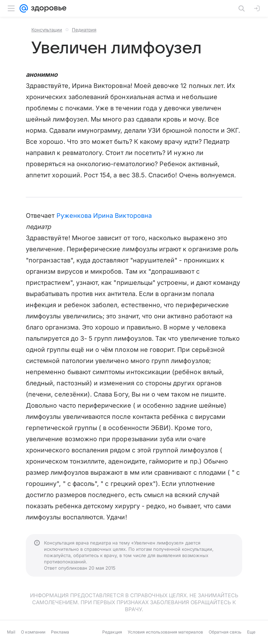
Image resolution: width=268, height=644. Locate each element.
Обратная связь (225, 632)
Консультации (47, 30)
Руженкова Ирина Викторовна (104, 216)
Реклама (60, 632)
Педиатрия (84, 30)
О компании (33, 632)
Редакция (112, 632)
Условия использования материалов (165, 632)
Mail (11, 632)
